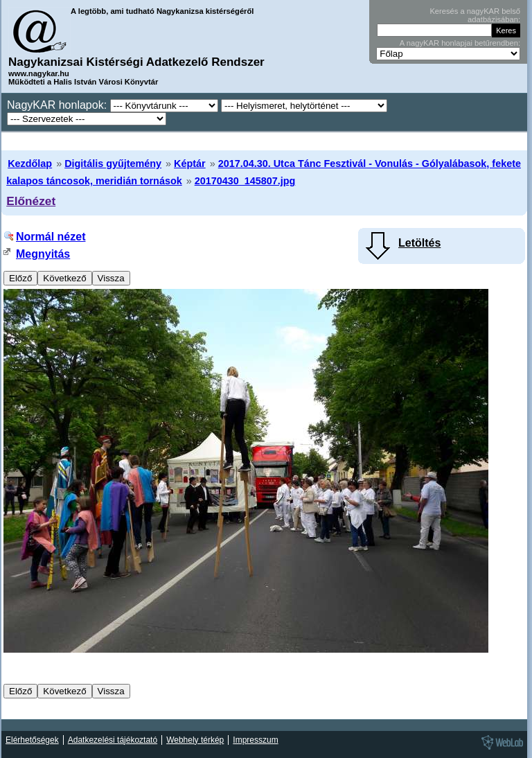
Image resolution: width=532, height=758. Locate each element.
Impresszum (255, 740)
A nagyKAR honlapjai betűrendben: (460, 43)
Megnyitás (43, 254)
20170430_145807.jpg (245, 181)
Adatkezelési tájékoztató (113, 740)
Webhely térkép (195, 740)
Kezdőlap (30, 164)
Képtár (190, 164)
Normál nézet (51, 237)
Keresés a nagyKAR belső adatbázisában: (475, 15)
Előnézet (31, 201)
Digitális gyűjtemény (113, 164)
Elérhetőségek (32, 740)
